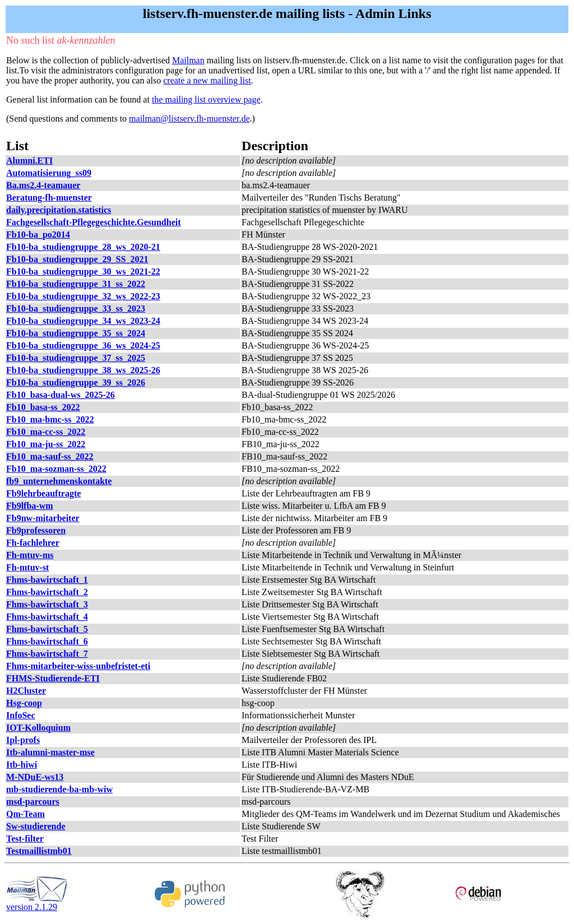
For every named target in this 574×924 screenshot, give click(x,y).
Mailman (188, 60)
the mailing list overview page (206, 99)
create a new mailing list (207, 80)
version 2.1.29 (37, 903)
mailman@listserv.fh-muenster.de (189, 119)
